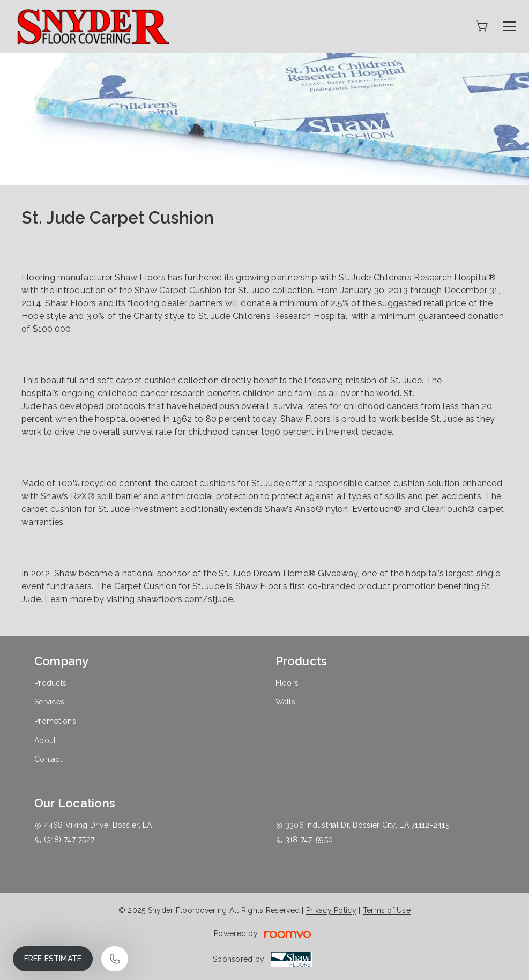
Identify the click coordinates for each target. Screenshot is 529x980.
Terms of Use (387, 910)
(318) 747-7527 (69, 840)
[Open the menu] (509, 26)
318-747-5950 (309, 840)
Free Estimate (53, 959)
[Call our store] (115, 959)
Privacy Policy (331, 910)
